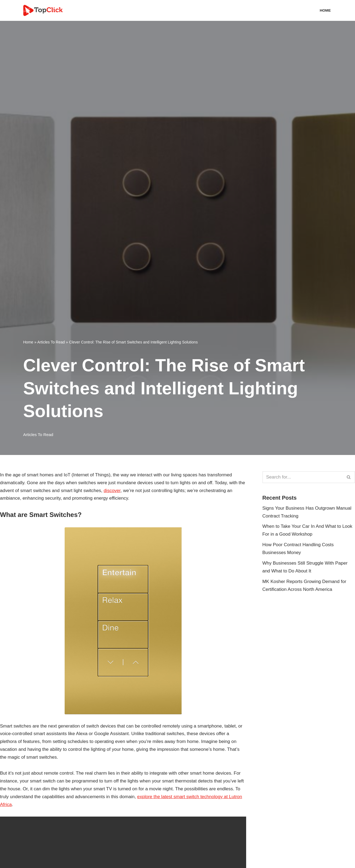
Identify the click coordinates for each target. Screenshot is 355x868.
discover (112, 491)
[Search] (303, 477)
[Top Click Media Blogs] (44, 10)
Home (325, 10)
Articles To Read (51, 342)
